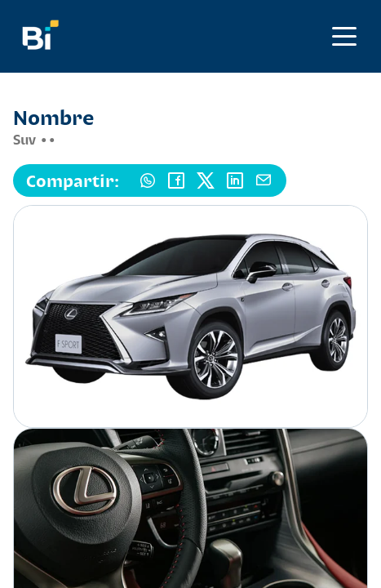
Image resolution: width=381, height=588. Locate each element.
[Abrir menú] (344, 37)
